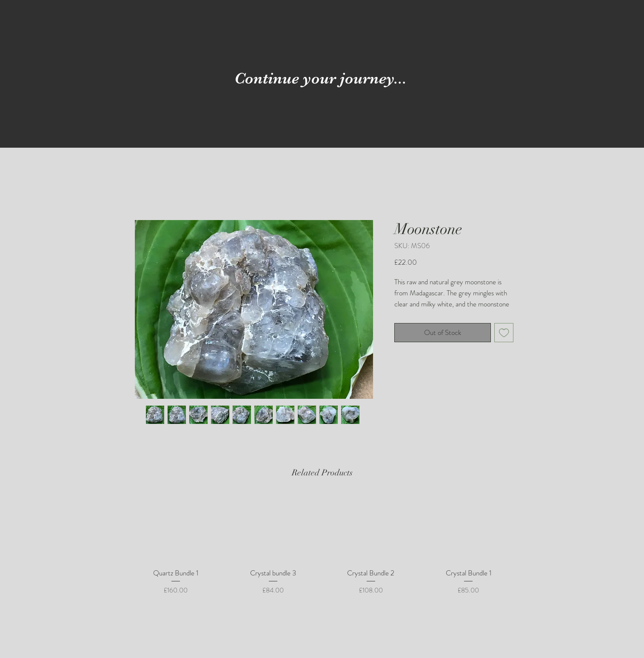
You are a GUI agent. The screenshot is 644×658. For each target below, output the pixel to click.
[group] (322, 550)
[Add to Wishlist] (504, 333)
